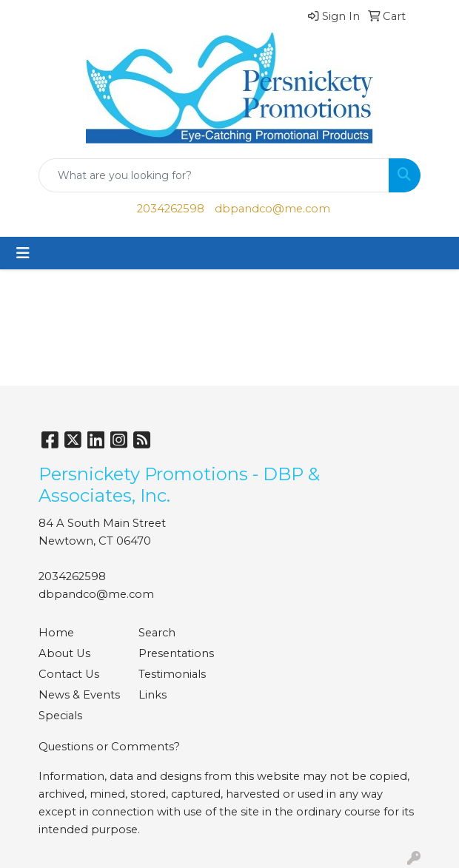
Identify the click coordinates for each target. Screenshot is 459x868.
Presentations (176, 653)
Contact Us (69, 674)
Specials (60, 716)
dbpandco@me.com (272, 209)
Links (153, 695)
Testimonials (172, 674)
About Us (64, 653)
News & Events (79, 695)
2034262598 (171, 209)
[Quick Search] (214, 175)
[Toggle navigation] (23, 253)
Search (157, 633)
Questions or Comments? (109, 747)
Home (56, 633)
